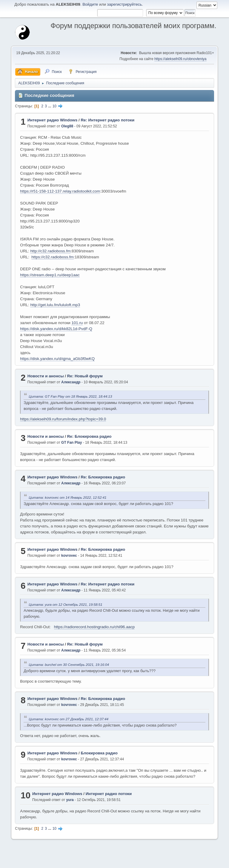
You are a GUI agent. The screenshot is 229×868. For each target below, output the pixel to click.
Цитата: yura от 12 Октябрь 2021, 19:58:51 (65, 604)
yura (70, 800)
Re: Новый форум (85, 376)
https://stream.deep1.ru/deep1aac (50, 275)
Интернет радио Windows (53, 120)
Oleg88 (67, 126)
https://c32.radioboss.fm (53, 257)
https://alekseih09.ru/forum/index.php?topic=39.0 (63, 419)
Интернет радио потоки (109, 794)
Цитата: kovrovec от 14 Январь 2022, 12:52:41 (67, 497)
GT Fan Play (72, 443)
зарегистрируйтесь (125, 4)
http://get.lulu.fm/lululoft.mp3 (55, 305)
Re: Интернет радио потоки (107, 120)
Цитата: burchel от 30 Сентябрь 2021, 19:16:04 (69, 665)
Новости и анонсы (46, 376)
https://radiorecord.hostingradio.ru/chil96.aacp (94, 627)
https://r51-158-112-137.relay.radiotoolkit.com (60, 191)
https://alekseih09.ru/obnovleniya (180, 59)
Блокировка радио (99, 753)
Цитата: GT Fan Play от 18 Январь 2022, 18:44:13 (70, 396)
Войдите (90, 4)
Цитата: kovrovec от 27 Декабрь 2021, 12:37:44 (69, 719)
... (50, 106)
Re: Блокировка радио (89, 436)
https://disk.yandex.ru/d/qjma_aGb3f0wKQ (57, 359)
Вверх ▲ (210, 862)
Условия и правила (186, 862)
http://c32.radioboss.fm (50, 251)
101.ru (77, 323)
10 (54, 106)
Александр (71, 382)
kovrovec (69, 556)
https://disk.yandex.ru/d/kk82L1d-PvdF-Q (56, 329)
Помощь (162, 862)
